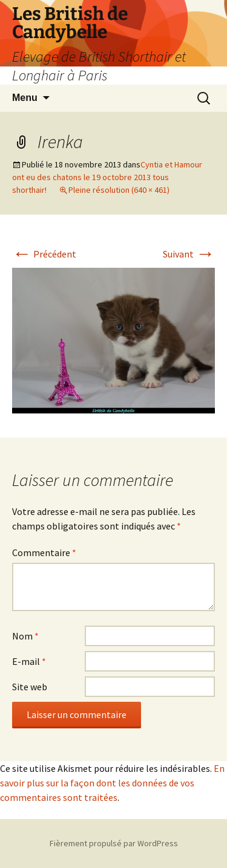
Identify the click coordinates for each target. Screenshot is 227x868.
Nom (25, 636)
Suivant (189, 254)
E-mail (29, 661)
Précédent (44, 254)
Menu (25, 98)
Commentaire (44, 552)
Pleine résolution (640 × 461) (119, 190)
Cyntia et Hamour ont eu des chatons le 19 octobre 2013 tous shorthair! (107, 177)
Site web (30, 687)
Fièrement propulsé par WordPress (114, 843)
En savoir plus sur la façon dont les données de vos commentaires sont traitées (112, 783)
